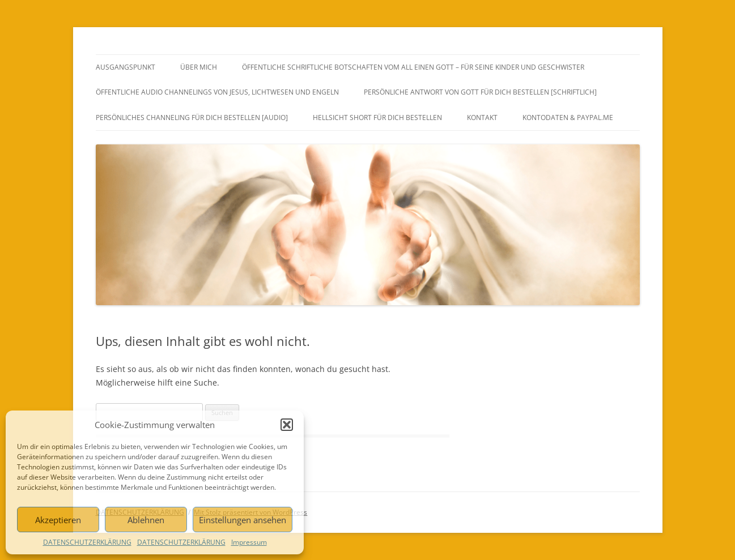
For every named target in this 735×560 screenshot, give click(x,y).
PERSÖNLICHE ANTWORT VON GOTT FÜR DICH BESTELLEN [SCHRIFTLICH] (480, 92)
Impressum (249, 542)
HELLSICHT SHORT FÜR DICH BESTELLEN (377, 117)
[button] (287, 425)
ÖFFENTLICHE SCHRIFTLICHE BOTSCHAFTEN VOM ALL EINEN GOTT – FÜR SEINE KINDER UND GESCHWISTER (413, 67)
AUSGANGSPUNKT (126, 67)
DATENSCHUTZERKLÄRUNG (87, 542)
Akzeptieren (58, 520)
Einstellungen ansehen (243, 520)
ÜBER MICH (199, 67)
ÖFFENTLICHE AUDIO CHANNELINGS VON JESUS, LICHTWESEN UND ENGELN (217, 92)
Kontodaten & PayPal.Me (568, 117)
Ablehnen (146, 520)
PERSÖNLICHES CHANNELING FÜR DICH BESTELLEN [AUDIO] (192, 117)
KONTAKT (482, 117)
